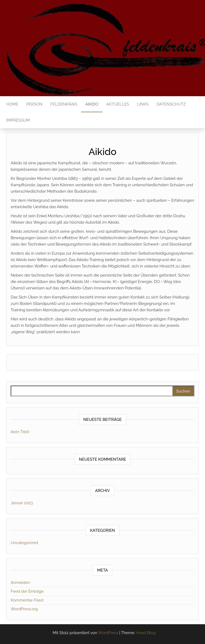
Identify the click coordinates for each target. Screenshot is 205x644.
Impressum (18, 120)
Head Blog (146, 633)
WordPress (108, 633)
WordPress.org (24, 609)
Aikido (92, 104)
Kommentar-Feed (27, 600)
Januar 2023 (22, 503)
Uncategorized (24, 543)
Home (12, 104)
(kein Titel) (20, 432)
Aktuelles (118, 104)
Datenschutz (171, 104)
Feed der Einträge (27, 591)
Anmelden (20, 583)
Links (143, 104)
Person (34, 104)
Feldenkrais (64, 104)
